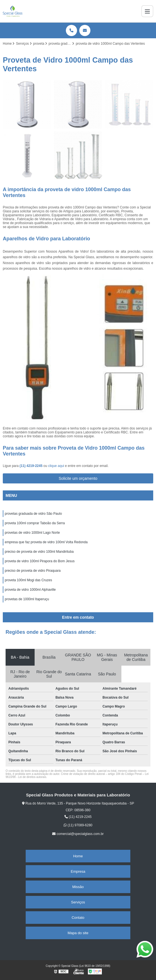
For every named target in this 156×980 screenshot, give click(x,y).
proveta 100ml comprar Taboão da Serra (35, 523)
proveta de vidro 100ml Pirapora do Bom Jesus (40, 561)
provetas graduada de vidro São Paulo (33, 514)
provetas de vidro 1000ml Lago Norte (32, 533)
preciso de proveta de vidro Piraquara (33, 571)
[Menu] (147, 11)
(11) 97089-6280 (78, 825)
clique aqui (56, 466)
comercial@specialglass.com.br (78, 834)
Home (78, 856)
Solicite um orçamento (78, 478)
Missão (78, 887)
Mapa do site (78, 933)
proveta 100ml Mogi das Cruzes (28, 580)
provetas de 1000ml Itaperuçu (27, 599)
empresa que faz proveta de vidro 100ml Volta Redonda (46, 542)
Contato (78, 918)
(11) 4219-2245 (31, 466)
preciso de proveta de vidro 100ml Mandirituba (39, 552)
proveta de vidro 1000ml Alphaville (30, 590)
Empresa (78, 871)
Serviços (78, 902)
